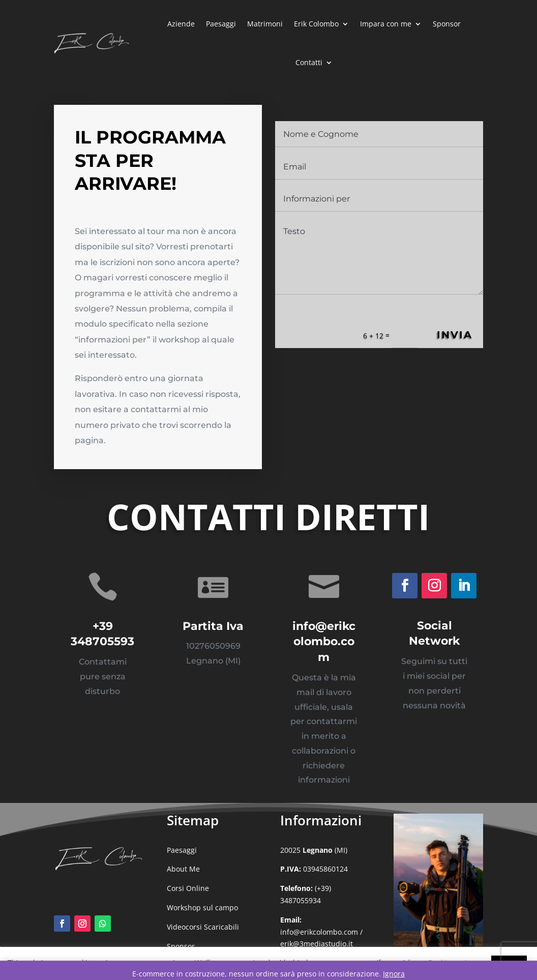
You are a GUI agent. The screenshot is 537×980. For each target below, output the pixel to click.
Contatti (309, 62)
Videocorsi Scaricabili (203, 927)
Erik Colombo (316, 24)
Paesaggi (221, 24)
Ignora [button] (394, 974)
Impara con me (386, 24)
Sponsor (447, 24)
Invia (451, 338)
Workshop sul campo (202, 907)
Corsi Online (188, 888)
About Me (183, 869)
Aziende (181, 24)
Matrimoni (265, 24)
